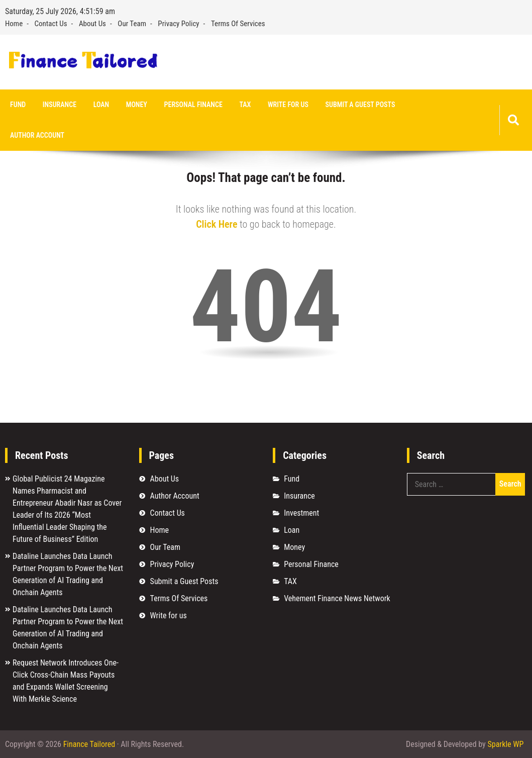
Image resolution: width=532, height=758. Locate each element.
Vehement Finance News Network (337, 598)
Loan (101, 105)
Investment (301, 513)
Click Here (217, 224)
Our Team (132, 24)
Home (14, 24)
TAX (245, 105)
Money (137, 105)
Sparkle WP (505, 744)
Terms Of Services (238, 24)
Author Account (37, 135)
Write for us (288, 105)
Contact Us (51, 24)
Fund (18, 105)
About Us (92, 24)
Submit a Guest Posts (360, 105)
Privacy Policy (178, 24)
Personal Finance (193, 105)
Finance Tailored (89, 744)
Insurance (60, 105)
